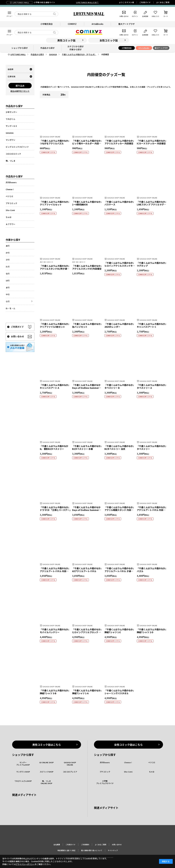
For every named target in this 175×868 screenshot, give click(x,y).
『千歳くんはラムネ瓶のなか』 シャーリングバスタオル (120, 692)
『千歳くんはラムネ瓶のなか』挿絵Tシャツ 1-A (87, 692)
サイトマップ (113, 850)
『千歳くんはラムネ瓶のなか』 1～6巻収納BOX (87, 203)
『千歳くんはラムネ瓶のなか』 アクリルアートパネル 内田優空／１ (55, 571)
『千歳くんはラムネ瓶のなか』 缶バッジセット (87, 325)
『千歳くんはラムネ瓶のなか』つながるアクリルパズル (55, 142)
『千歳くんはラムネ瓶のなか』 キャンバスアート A (55, 386)
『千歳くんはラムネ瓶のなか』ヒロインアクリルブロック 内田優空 (87, 632)
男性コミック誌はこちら (47, 745)
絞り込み (20, 86)
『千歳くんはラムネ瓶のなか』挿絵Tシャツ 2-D (152, 631)
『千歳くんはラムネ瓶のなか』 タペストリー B (120, 386)
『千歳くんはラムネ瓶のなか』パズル (152, 570)
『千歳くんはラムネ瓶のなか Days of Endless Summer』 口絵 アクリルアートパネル (87, 510)
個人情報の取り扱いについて (92, 850)
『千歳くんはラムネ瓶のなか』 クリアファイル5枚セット (55, 325)
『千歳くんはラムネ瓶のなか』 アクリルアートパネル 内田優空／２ (152, 510)
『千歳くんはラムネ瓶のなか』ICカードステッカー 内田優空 (152, 142)
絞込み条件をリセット (20, 91)
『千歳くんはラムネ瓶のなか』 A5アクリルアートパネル (87, 570)
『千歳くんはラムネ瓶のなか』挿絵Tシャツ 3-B (55, 692)
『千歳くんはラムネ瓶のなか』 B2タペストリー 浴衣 (120, 447)
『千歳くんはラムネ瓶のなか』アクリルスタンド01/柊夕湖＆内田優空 (55, 269)
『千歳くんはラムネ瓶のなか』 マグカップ (152, 264)
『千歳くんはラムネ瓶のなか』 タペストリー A (152, 386)
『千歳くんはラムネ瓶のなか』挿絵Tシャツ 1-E (120, 631)
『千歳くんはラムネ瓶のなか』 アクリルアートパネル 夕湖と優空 (120, 571)
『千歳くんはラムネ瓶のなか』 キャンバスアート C (152, 325)
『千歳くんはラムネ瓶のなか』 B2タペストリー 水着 (87, 447)
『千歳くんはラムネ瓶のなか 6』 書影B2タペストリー (54, 447)
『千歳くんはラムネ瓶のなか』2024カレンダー (120, 325)
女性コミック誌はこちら (128, 745)
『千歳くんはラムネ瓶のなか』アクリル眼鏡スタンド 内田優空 (120, 510)
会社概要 (57, 844)
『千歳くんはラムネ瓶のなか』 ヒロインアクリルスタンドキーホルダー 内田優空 (120, 266)
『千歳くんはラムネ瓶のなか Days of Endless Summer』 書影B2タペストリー (87, 388)
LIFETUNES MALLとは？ (87, 2)
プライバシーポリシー (25, 864)
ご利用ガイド (145, 2)
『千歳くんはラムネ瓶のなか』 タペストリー (152, 447)
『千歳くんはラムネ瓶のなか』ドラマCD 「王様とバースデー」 (56, 509)
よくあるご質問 (163, 2)
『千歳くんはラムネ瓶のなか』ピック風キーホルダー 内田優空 (87, 144)
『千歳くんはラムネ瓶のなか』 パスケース (120, 203)
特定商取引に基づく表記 (66, 850)
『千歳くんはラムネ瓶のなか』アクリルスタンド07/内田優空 (87, 267)
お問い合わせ (117, 844)
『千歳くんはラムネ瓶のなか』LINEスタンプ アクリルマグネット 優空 (152, 205)
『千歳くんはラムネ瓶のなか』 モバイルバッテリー (55, 631)
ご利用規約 (85, 844)
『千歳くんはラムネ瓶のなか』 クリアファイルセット (55, 203)
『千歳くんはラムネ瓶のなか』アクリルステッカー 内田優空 (120, 142)
